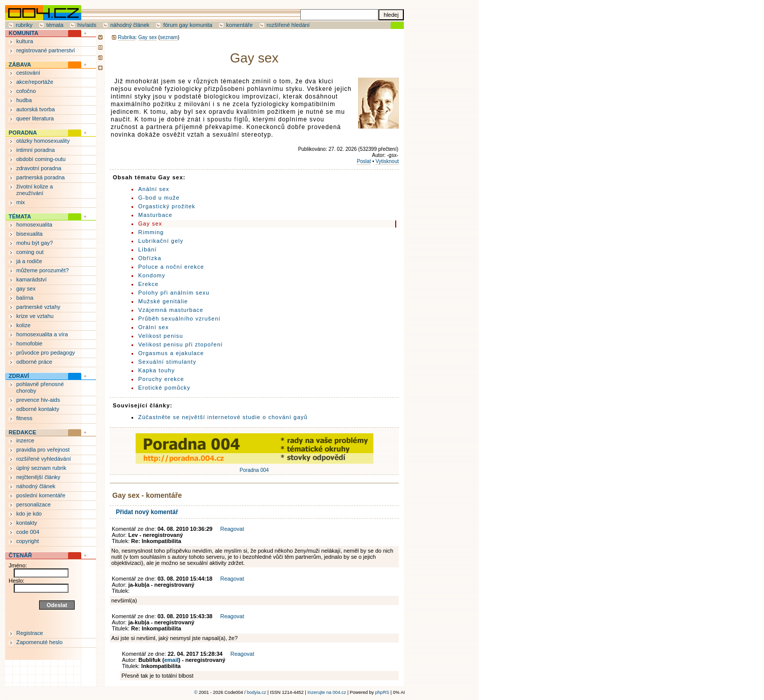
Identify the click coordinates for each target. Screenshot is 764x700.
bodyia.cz (257, 692)
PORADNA (23, 133)
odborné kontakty (38, 409)
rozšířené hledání (288, 25)
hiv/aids (87, 25)
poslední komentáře (41, 495)
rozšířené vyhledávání (44, 459)
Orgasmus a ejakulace (171, 353)
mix (21, 202)
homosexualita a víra (42, 334)
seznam (169, 37)
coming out (30, 252)
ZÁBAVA (20, 65)
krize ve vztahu (35, 316)
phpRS (383, 692)
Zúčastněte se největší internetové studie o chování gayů (223, 417)
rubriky (24, 25)
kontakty (27, 523)
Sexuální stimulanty (167, 362)
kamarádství (31, 279)
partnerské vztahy (38, 307)
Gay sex (148, 37)
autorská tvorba (36, 109)
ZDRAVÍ (19, 376)
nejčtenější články (38, 477)
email (171, 660)
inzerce (25, 440)
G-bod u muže (159, 198)
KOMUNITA (23, 33)
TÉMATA (20, 216)
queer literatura (35, 118)
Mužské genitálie (163, 301)
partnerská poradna (40, 177)
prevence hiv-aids (38, 400)
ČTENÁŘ (20, 555)
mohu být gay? (35, 243)
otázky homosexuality (43, 141)
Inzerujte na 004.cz (327, 692)
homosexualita (34, 225)
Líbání (148, 249)
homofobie (29, 343)
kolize (23, 325)
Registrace (30, 633)
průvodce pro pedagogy (46, 353)
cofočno (26, 91)
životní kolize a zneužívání (35, 190)
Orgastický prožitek (167, 206)
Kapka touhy (156, 370)
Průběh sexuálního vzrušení (179, 319)
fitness (24, 418)
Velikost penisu (161, 336)
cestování (28, 73)
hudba (24, 100)
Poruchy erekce (161, 379)
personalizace (34, 504)
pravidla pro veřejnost (43, 450)
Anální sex (154, 189)
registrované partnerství (46, 50)
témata (55, 25)
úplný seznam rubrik (41, 468)
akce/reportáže (35, 82)
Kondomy (152, 275)
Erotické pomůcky (164, 388)
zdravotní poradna (39, 168)
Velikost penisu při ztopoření (181, 344)
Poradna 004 (254, 467)
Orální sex (153, 327)
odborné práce (34, 362)
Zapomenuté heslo (39, 642)
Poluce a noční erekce (171, 267)
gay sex (26, 289)
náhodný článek (130, 25)
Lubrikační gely (161, 241)
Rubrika (126, 37)
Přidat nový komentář (147, 512)
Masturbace (155, 215)
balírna (25, 298)
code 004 (28, 532)
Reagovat (232, 529)
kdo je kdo (29, 514)
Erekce (148, 284)
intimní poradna (36, 150)
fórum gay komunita (188, 25)
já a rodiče (29, 261)
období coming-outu (41, 159)
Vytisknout (387, 161)
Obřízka (150, 258)
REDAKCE (22, 432)
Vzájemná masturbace (171, 310)
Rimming (151, 232)
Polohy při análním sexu (174, 293)
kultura (25, 41)
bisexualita (29, 234)
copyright (28, 541)
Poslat (364, 161)
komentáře (239, 25)
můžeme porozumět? (42, 270)
